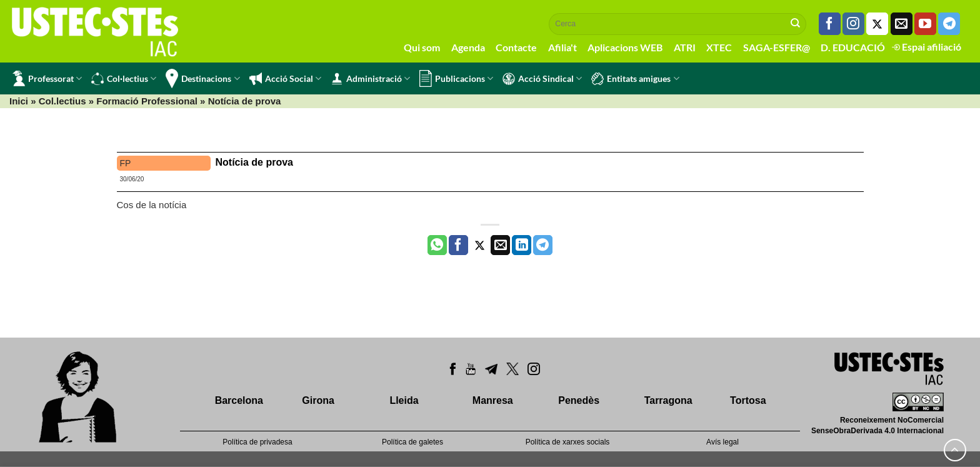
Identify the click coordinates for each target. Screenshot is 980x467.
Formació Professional (147, 101)
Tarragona (668, 400)
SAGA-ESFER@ (777, 47)
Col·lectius (124, 79)
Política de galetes (412, 442)
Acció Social (285, 79)
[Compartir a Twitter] (480, 245)
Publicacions (456, 78)
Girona (318, 400)
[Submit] (796, 24)
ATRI (685, 47)
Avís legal (722, 442)
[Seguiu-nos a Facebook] (830, 24)
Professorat (47, 78)
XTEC (719, 47)
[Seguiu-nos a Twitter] (877, 24)
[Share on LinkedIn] (522, 245)
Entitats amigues (635, 79)
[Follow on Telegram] (949, 24)
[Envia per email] (500, 245)
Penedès (579, 400)
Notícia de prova (254, 162)
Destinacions (202, 78)
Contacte (516, 47)
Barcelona (239, 400)
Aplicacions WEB (625, 47)
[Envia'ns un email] (902, 24)
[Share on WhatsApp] (437, 245)
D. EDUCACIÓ (853, 47)
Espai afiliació (927, 47)
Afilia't (562, 47)
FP (126, 163)
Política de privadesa (257, 442)
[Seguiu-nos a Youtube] (925, 24)
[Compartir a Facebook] (458, 245)
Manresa (493, 400)
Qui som (422, 47)
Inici (19, 101)
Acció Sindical (542, 79)
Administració (370, 79)
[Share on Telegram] (543, 245)
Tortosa (748, 400)
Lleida (404, 400)
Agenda (468, 47)
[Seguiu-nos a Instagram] (853, 24)
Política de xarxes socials (568, 442)
